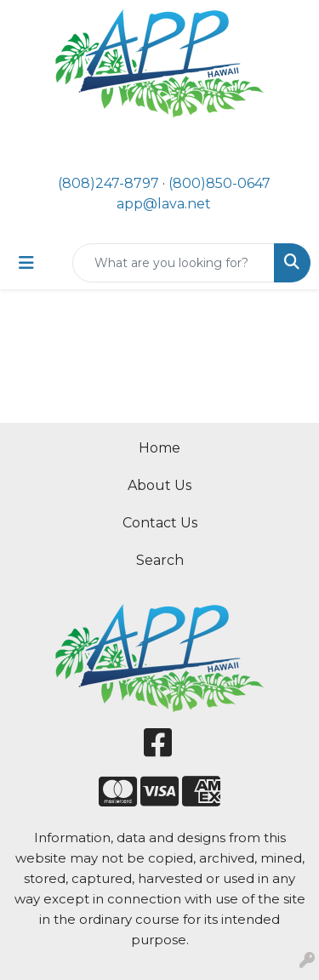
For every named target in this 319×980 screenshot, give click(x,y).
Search (160, 560)
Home (159, 448)
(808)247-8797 (108, 183)
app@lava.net (164, 204)
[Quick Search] (174, 263)
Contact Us (160, 523)
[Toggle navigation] (26, 263)
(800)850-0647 (219, 183)
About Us (159, 485)
